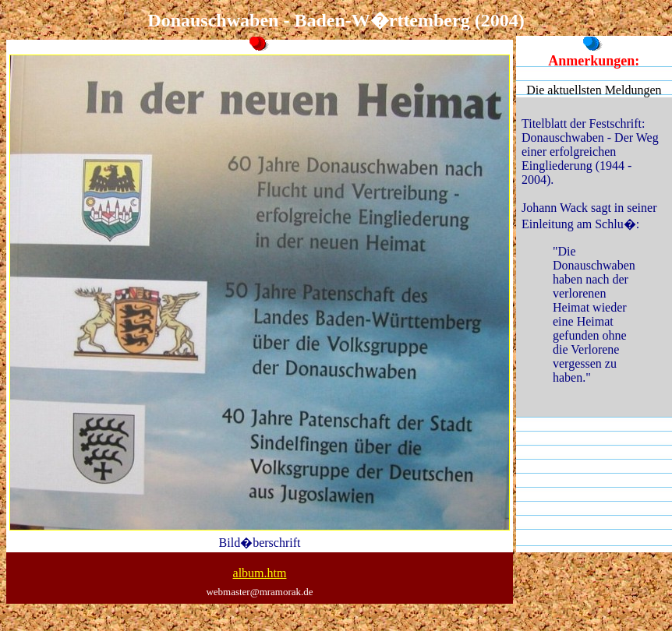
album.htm (260, 573)
